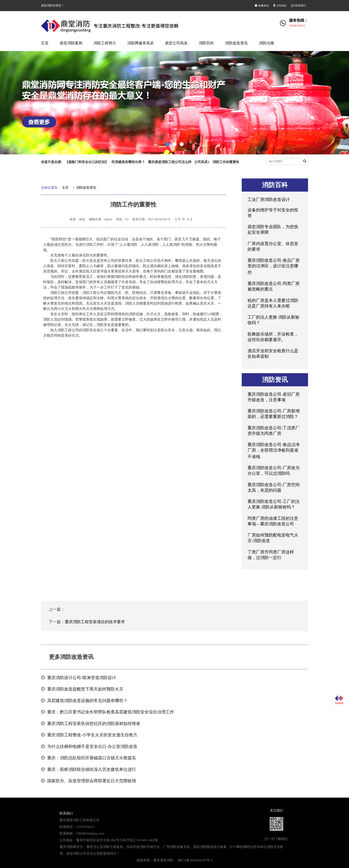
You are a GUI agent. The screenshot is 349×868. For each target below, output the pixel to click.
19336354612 (297, 26)
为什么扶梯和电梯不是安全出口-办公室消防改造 (92, 746)
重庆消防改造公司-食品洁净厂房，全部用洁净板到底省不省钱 (274, 451)
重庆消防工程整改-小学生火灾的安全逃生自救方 (92, 735)
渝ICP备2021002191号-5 (195, 860)
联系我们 (298, 6)
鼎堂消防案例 (71, 43)
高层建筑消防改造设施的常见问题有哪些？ (87, 701)
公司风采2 (202, 162)
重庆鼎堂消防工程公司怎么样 (170, 162)
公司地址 (280, 6)
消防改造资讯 (236, 43)
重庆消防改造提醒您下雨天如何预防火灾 (85, 689)
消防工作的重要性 (226, 162)
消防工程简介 (105, 43)
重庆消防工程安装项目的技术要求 (95, 622)
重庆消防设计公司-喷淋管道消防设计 (82, 678)
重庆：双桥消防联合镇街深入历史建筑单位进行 (92, 769)
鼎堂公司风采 (176, 43)
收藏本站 (262, 6)
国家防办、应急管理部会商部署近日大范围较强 (92, 781)
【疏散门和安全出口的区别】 (87, 162)
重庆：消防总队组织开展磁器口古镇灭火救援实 (92, 758)
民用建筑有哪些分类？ (128, 162)
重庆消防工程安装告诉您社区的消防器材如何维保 (94, 724)
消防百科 (206, 43)
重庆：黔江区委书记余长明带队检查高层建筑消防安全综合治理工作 (111, 712)
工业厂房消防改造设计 (269, 200)
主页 (45, 43)
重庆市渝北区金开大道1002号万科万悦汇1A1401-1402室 (117, 840)
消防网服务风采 (141, 43)
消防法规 (266, 43)
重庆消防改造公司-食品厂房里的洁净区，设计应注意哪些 (274, 266)
